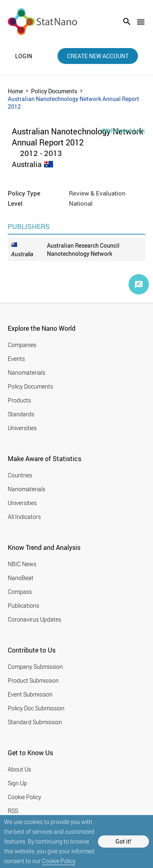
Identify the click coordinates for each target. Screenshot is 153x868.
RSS (13, 811)
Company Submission (35, 667)
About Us (19, 769)
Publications (23, 605)
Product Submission (33, 680)
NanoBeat (21, 578)
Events (16, 359)
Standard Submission (35, 722)
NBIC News (22, 564)
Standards (21, 414)
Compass (20, 592)
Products (19, 400)
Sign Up (17, 783)
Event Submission (30, 694)
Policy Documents (54, 91)
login (24, 56)
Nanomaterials (27, 372)
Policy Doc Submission (36, 708)
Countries (20, 475)
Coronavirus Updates (34, 619)
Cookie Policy (59, 861)
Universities (22, 428)
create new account (98, 56)
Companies (22, 345)
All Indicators (24, 517)
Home (15, 91)
